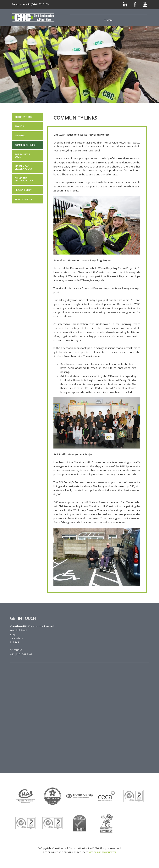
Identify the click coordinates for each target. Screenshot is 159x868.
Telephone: (16, 650)
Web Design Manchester (103, 852)
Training (20, 135)
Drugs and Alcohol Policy (24, 179)
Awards (19, 126)
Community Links (25, 145)
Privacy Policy (23, 190)
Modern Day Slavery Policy (23, 167)
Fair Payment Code (22, 155)
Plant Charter (23, 199)
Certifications (23, 117)
